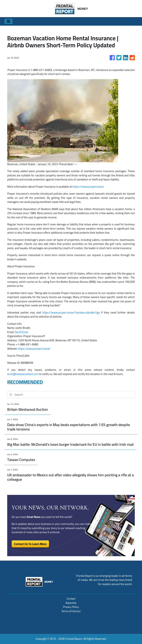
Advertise (71, 603)
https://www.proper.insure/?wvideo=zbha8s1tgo (71, 313)
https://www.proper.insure (88, 187)
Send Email (21, 332)
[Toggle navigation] (9, 21)
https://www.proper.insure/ (34, 349)
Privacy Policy (71, 607)
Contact (71, 599)
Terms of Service (71, 611)
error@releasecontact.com (23, 374)
